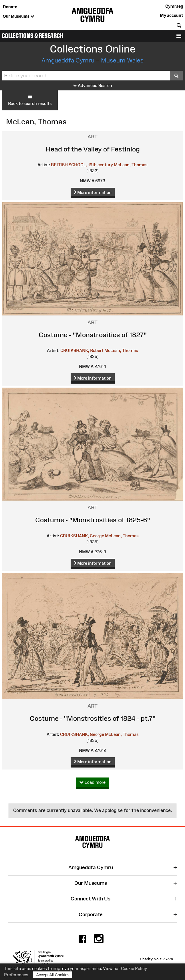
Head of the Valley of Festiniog (93, 149)
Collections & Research (32, 36)
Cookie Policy (134, 968)
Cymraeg (174, 6)
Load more (93, 782)
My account (171, 15)
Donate (10, 7)
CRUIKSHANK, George (82, 536)
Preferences (16, 975)
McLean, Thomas (131, 165)
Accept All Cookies (53, 975)
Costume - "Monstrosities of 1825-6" (93, 520)
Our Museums (19, 17)
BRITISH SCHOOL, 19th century (82, 165)
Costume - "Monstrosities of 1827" (93, 335)
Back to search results (30, 100)
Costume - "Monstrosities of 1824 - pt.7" (93, 718)
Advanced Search (93, 86)
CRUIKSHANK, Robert (82, 350)
